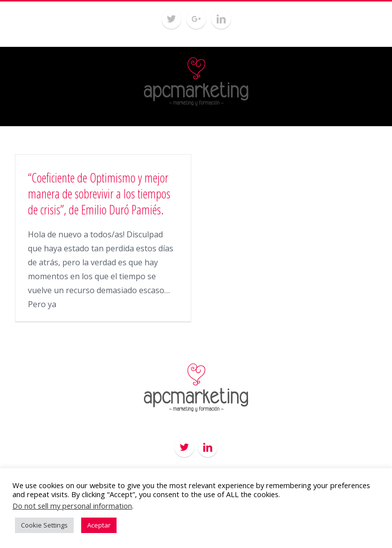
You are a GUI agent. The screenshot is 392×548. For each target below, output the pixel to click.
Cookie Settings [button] (44, 525)
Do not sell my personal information (72, 506)
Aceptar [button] (99, 525)
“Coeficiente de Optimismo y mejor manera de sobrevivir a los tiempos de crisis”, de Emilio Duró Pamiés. (99, 193)
